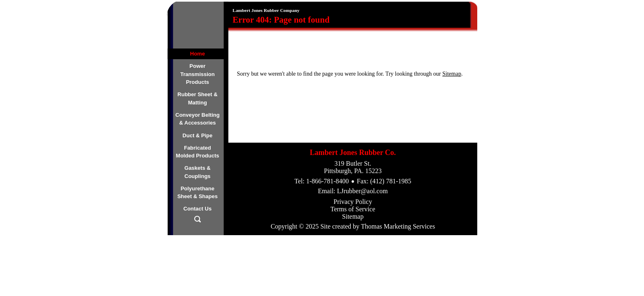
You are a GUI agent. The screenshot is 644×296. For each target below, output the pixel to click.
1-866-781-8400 (327, 181)
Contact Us (198, 209)
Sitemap (452, 74)
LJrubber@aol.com (363, 191)
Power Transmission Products (198, 74)
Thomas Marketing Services (398, 226)
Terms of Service (353, 209)
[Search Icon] (198, 221)
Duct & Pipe (197, 135)
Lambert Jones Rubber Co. (353, 153)
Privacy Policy (353, 202)
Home (198, 54)
